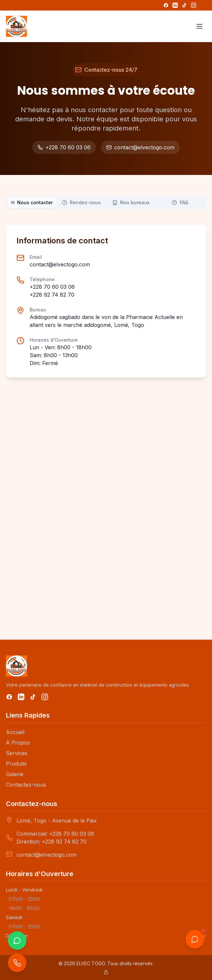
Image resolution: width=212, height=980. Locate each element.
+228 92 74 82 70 (52, 295)
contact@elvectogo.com (140, 147)
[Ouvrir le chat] (195, 939)
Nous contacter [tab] (32, 202)
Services (17, 753)
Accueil (15, 732)
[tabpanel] (106, 422)
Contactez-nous (26, 785)
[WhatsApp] (17, 941)
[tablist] (106, 203)
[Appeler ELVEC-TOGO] (17, 963)
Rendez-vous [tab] (81, 202)
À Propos (18, 743)
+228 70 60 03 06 (64, 147)
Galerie (15, 774)
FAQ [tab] (180, 202)
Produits (16, 764)
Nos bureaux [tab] (131, 202)
